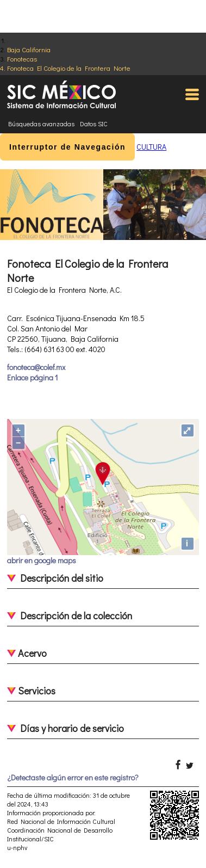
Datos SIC (94, 124)
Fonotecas (22, 59)
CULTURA (151, 147)
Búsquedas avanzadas (41, 124)
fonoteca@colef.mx (36, 367)
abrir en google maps (42, 560)
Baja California (29, 49)
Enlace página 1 (32, 377)
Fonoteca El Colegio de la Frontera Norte (69, 68)
